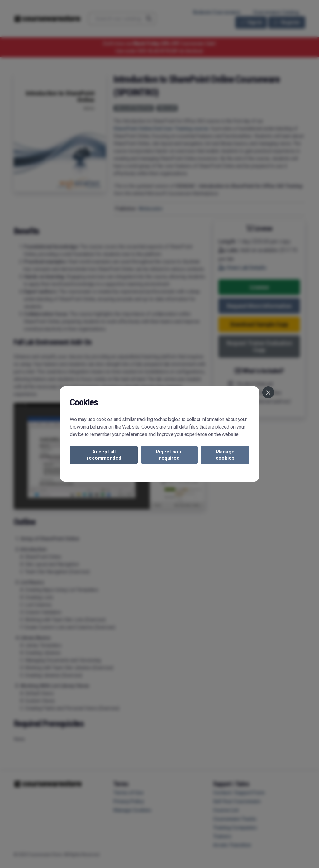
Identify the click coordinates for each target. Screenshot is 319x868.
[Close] (268, 392)
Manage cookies (225, 455)
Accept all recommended (104, 455)
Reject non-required (169, 455)
